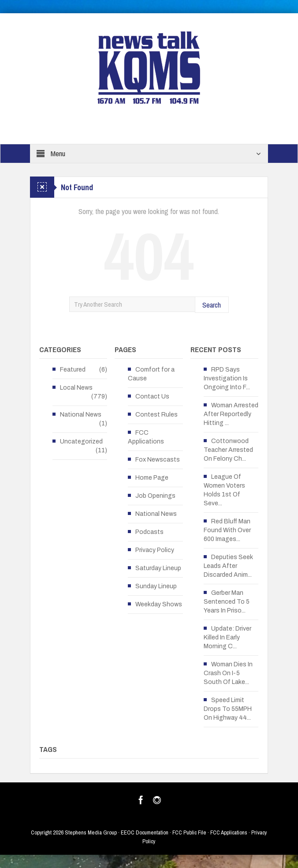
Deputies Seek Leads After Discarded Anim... (228, 566)
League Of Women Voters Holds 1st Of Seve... (224, 490)
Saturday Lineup (158, 568)
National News (81, 415)
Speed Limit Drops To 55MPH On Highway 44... (228, 709)
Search (212, 305)
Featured (73, 370)
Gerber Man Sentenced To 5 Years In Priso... (227, 602)
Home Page (152, 478)
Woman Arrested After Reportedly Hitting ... (231, 414)
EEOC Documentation (145, 832)
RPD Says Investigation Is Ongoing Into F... (227, 378)
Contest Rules (156, 415)
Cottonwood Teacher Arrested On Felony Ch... (228, 450)
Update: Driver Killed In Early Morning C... (227, 637)
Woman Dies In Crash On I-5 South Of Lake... (228, 673)
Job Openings (155, 496)
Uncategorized (81, 442)
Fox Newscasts (158, 460)
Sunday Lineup (156, 586)
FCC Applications (146, 437)
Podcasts (149, 532)
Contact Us (152, 396)
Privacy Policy (155, 550)
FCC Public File (189, 832)
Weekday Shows (159, 604)
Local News (76, 388)
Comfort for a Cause (151, 374)
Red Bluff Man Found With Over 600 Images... (227, 530)
